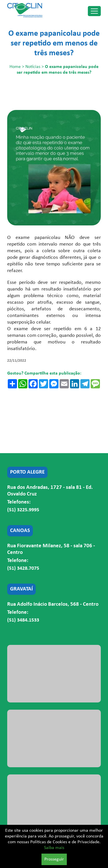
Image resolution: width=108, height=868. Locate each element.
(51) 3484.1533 (23, 620)
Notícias (33, 67)
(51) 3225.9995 (23, 510)
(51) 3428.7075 (23, 568)
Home (15, 67)
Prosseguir (54, 859)
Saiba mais (54, 848)
